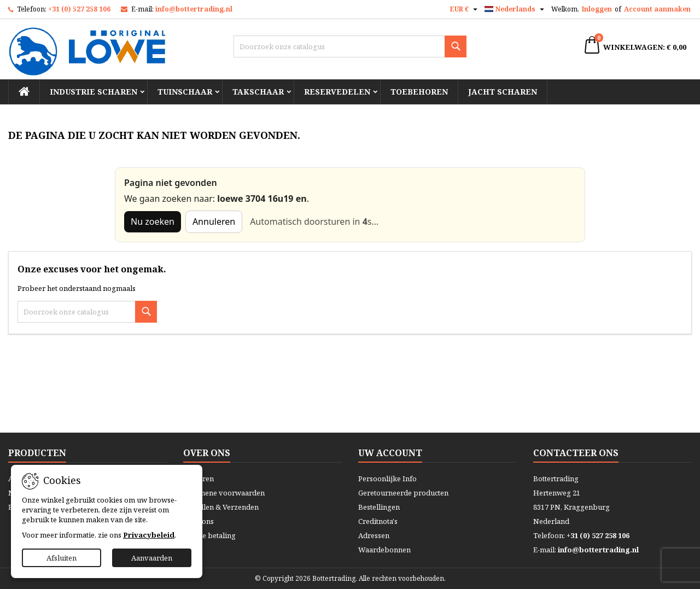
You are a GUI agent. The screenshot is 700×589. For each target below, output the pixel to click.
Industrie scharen (94, 92)
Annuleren (214, 221)
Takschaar (258, 92)
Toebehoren (419, 92)
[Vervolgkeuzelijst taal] (516, 9)
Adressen (374, 535)
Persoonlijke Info (387, 479)
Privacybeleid (149, 535)
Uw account (390, 453)
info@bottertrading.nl (194, 9)
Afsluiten (62, 558)
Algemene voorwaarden (224, 493)
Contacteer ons (576, 453)
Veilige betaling (209, 535)
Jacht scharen (503, 92)
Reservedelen (337, 92)
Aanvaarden (152, 558)
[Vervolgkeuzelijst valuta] (465, 9)
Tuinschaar (185, 92)
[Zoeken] (350, 46)
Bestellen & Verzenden (221, 507)
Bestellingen (379, 507)
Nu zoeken (153, 221)
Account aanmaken (657, 9)
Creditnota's (378, 521)
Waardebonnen (384, 550)
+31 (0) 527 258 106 (79, 9)
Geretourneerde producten (403, 493)
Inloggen (597, 9)
